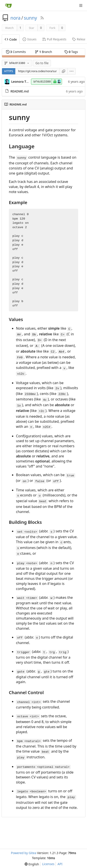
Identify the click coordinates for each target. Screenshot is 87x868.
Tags (71, 52)
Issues (29, 39)
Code (11, 39)
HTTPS (9, 71)
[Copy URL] (64, 71)
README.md (19, 91)
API (60, 864)
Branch (44, 52)
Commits (16, 52)
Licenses (48, 864)
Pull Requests (54, 39)
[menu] (72, 71)
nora (15, 18)
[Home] (8, 6)
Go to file (42, 63)
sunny (31, 18)
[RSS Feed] (42, 18)
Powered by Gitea (24, 853)
